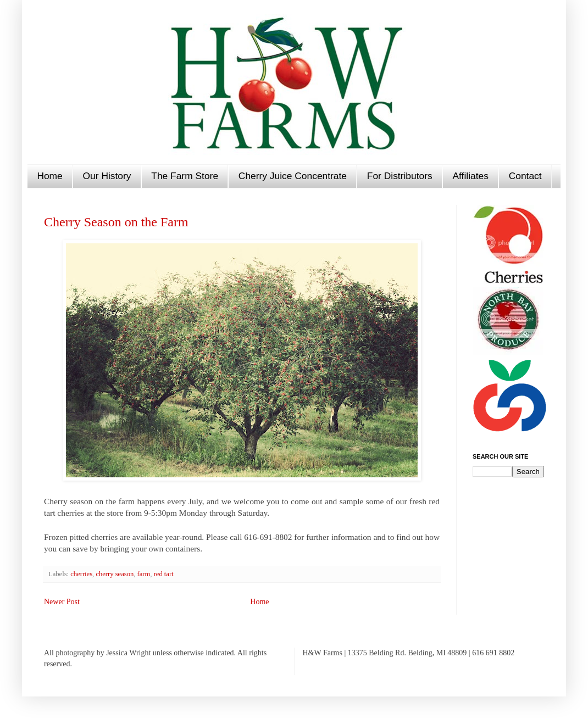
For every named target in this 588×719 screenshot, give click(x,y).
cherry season (115, 574)
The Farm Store (185, 176)
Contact (525, 176)
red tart (164, 574)
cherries (81, 574)
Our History (107, 176)
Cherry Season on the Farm (116, 222)
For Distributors (400, 176)
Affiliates (470, 176)
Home (49, 176)
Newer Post (62, 602)
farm (144, 574)
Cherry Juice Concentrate (293, 176)
